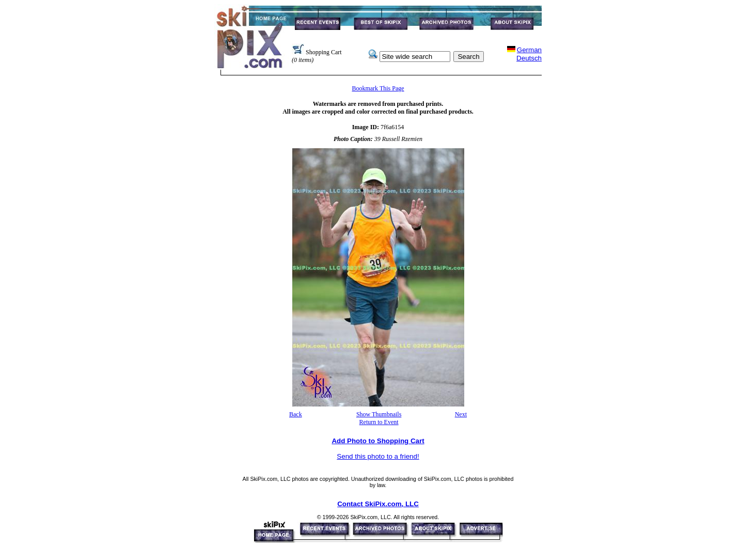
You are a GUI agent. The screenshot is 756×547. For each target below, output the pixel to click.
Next (461, 414)
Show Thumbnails (379, 414)
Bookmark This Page (378, 88)
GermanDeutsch (529, 54)
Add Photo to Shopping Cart (378, 441)
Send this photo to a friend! (378, 456)
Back (296, 414)
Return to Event (379, 422)
